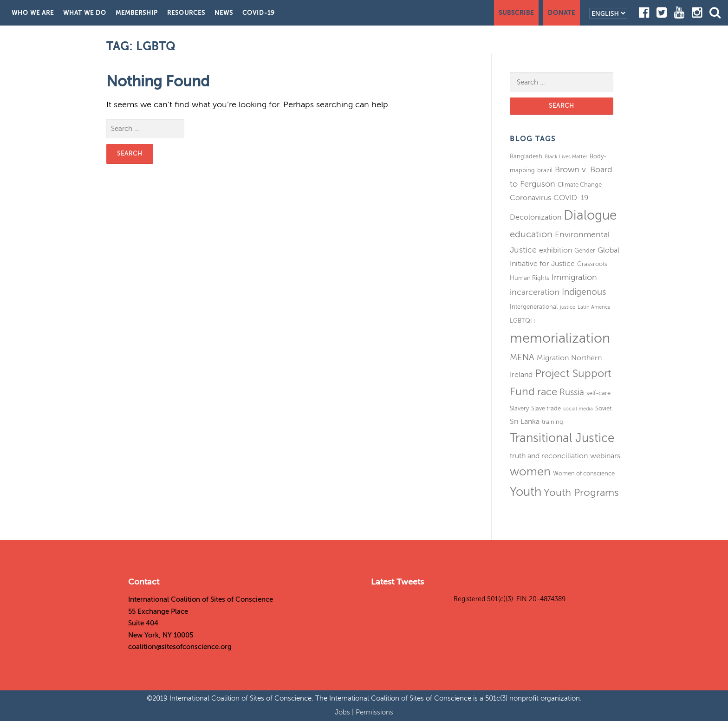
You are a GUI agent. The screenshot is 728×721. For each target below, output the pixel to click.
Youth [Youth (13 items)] (526, 492)
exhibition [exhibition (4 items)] (556, 250)
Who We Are (33, 13)
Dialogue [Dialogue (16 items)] (590, 215)
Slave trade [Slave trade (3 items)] (546, 408)
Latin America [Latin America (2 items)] (594, 307)
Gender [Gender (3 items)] (585, 250)
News (224, 13)
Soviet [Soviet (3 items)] (603, 408)
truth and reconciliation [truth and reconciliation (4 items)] (549, 456)
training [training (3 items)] (552, 422)
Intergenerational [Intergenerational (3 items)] (534, 307)
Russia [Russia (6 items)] (572, 392)
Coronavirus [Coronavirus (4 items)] (530, 198)
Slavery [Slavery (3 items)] (519, 408)
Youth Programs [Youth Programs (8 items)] (581, 493)
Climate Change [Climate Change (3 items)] (580, 185)
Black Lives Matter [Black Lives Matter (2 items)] (566, 157)
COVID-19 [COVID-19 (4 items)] (571, 198)
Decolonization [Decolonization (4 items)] (536, 217)
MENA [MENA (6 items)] (522, 357)
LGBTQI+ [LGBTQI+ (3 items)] (523, 321)
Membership (137, 13)
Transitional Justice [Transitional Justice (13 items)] (562, 438)
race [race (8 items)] (547, 392)
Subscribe (516, 13)
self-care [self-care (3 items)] (598, 393)
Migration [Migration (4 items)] (553, 358)
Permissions (374, 712)
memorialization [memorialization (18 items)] (560, 338)
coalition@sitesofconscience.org (180, 647)
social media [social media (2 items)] (578, 409)
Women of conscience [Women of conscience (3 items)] (584, 473)
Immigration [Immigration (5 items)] (574, 277)
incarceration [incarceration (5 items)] (535, 292)
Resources (186, 13)
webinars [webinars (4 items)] (605, 456)
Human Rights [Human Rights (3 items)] (530, 278)
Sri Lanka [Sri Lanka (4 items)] (525, 422)
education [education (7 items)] (531, 234)
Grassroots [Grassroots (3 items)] (592, 264)
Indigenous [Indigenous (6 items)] (584, 292)
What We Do (85, 13)
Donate (562, 13)
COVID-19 (259, 13)
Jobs (343, 712)
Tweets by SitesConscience (411, 599)
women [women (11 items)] (530, 472)
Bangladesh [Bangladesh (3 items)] (526, 156)
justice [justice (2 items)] (568, 307)
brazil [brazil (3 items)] (545, 170)
